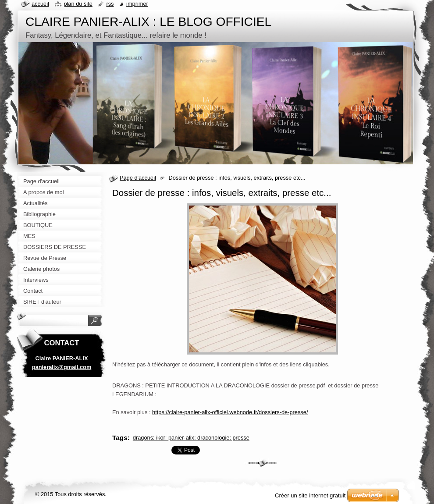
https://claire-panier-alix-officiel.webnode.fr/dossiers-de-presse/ (230, 412)
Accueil (40, 4)
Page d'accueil (138, 178)
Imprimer (137, 4)
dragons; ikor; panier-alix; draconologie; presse (191, 438)
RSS (110, 4)
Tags (120, 438)
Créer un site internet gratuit (310, 495)
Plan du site (78, 4)
